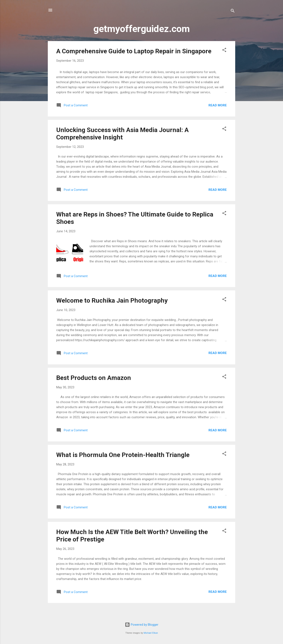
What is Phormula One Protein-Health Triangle (123, 455)
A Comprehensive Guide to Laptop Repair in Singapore (134, 51)
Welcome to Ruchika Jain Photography (112, 300)
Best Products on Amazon (94, 378)
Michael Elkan (151, 633)
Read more (218, 105)
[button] (224, 51)
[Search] (233, 11)
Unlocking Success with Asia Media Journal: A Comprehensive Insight (122, 134)
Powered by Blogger (142, 625)
